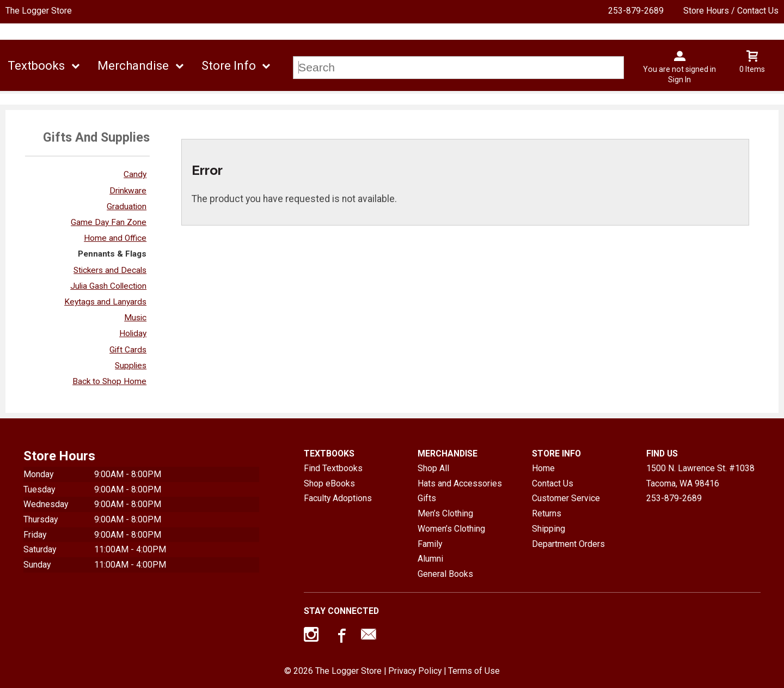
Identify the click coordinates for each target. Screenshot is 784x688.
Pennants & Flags (112, 254)
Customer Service (566, 498)
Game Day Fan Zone (109, 222)
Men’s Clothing (445, 513)
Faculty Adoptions (338, 498)
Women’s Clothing (451, 529)
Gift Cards (128, 350)
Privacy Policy (415, 671)
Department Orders (568, 544)
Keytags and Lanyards (105, 302)
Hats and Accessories (460, 483)
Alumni (430, 559)
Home (543, 468)
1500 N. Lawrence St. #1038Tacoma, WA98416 (700, 476)
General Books (445, 574)
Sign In (679, 80)
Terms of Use (474, 671)
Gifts (427, 498)
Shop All (433, 468)
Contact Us (553, 483)
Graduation (127, 206)
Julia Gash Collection (108, 286)
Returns (547, 513)
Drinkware (128, 191)
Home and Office (115, 238)
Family (430, 544)
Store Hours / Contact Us (731, 11)
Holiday (133, 333)
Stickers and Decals (110, 270)
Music (135, 318)
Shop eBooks (329, 483)
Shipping (549, 529)
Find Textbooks (333, 468)
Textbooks (36, 66)
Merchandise (133, 66)
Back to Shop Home (109, 381)
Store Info (229, 66)
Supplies (131, 366)
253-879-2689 (636, 11)
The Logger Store (39, 11)
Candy (135, 174)
